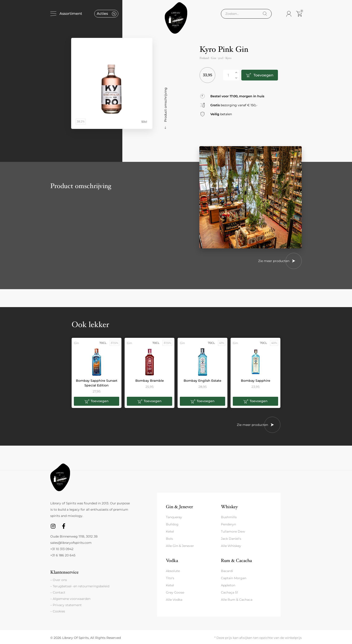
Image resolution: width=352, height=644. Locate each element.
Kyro (228, 58)
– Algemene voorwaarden (70, 599)
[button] (97, 401)
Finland (204, 58)
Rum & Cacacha (236, 561)
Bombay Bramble (150, 381)
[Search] (265, 14)
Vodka (172, 561)
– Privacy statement (66, 605)
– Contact (58, 592)
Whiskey (229, 507)
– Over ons (59, 580)
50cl (221, 58)
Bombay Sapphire (256, 381)
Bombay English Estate (202, 381)
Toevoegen (263, 75)
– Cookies (58, 611)
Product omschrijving (165, 105)
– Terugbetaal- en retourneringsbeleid (80, 586)
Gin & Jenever (179, 507)
